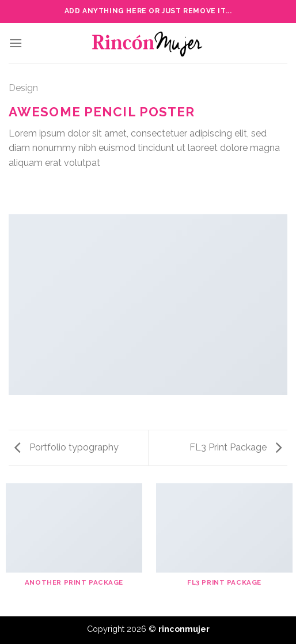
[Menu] (16, 43)
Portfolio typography (67, 447)
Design (23, 88)
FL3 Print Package (236, 447)
